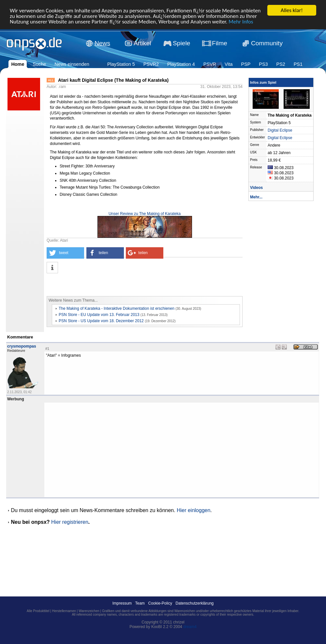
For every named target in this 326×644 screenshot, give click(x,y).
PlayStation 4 (181, 64)
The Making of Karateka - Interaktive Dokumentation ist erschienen (117, 308)
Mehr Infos (241, 21)
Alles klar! (292, 10)
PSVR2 (151, 64)
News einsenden (72, 64)
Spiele (181, 43)
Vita (229, 64)
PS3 (263, 64)
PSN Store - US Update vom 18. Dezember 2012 (101, 321)
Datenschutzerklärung (195, 603)
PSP (246, 64)
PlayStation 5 (121, 64)
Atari (64, 240)
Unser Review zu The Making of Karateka (145, 214)
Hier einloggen (193, 510)
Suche (39, 64)
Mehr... (256, 197)
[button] (65, 253)
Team (140, 603)
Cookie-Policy (160, 603)
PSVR (210, 64)
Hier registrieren (70, 522)
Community (267, 43)
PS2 (281, 64)
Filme (220, 43)
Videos (256, 188)
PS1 (298, 64)
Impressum (122, 603)
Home (18, 64)
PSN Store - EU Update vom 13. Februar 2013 (99, 315)
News (102, 43)
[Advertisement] (123, 285)
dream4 (190, 627)
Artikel (142, 43)
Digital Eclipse (280, 130)
